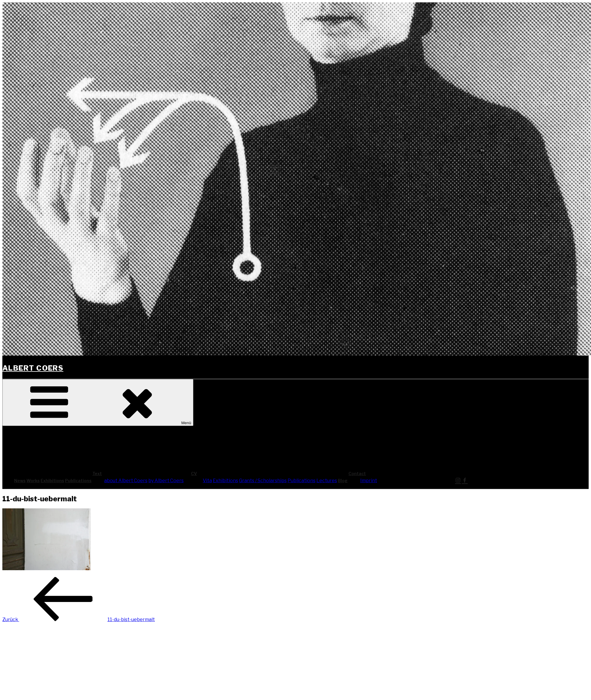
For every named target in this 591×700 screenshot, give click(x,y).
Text (141, 473)
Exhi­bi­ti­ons (52, 481)
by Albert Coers (166, 481)
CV (238, 473)
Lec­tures (327, 481)
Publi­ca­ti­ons (78, 481)
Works (33, 481)
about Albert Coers (126, 481)
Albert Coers (33, 368)
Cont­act (401, 473)
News (20, 481)
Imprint (369, 481)
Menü (98, 403)
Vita (207, 481)
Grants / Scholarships (263, 481)
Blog (343, 481)
